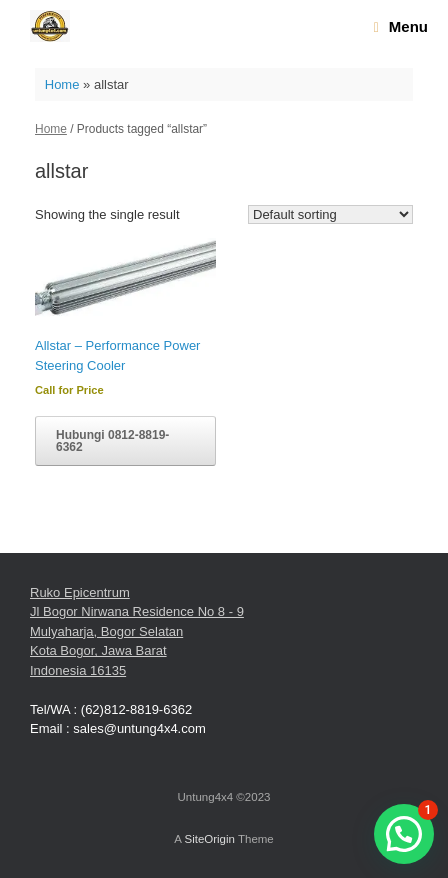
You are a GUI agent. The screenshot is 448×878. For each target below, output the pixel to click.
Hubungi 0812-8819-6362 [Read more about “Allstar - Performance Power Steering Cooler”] (112, 441)
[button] (404, 834)
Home (62, 84)
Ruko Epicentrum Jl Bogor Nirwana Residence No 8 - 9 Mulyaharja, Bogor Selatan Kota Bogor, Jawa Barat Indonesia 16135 (137, 631)
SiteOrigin (209, 839)
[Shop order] (330, 214)
